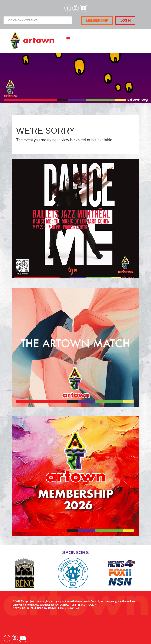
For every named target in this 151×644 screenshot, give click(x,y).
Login (125, 20)
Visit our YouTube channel (23, 638)
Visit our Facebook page (7, 638)
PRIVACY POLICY (86, 605)
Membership (97, 20)
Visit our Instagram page (15, 638)
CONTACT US (67, 605)
